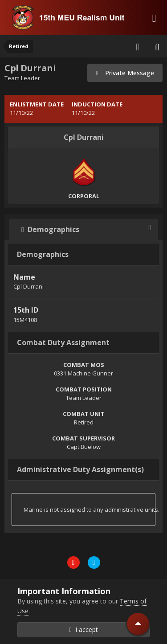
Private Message (125, 73)
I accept (83, 630)
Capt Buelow (84, 447)
